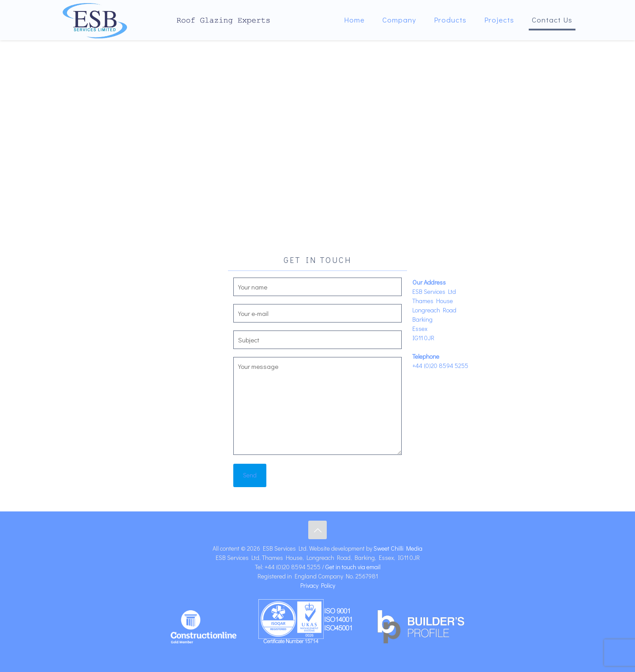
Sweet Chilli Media (398, 548)
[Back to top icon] (317, 530)
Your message (318, 406)
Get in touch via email (353, 567)
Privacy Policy (318, 585)
